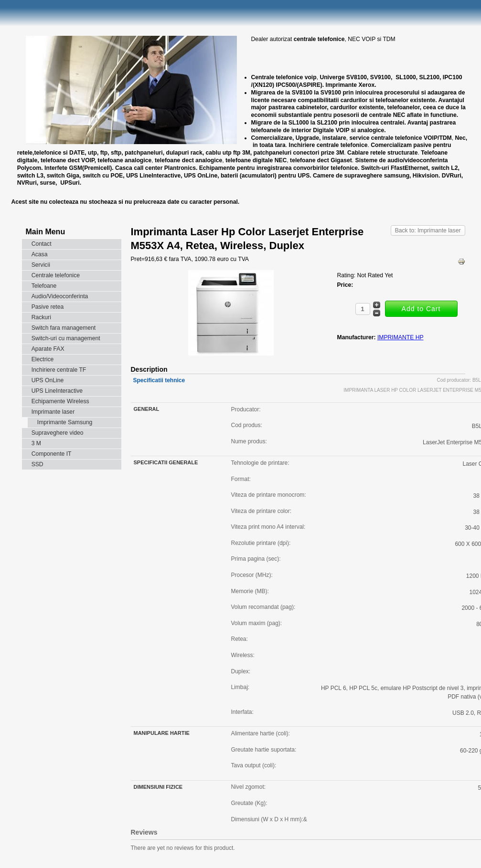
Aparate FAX (48, 349)
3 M (36, 443)
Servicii (41, 265)
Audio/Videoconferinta (60, 296)
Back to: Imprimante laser (428, 230)
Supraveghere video (58, 433)
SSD (37, 464)
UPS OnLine (48, 380)
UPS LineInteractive (57, 391)
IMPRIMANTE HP (401, 337)
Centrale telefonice (56, 275)
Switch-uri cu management (66, 338)
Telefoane (44, 286)
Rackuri (41, 317)
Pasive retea (48, 307)
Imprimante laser (53, 412)
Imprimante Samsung (65, 422)
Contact (42, 244)
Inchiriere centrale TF (59, 370)
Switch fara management (64, 328)
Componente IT (52, 454)
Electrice (43, 359)
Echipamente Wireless (60, 401)
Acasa (40, 254)
